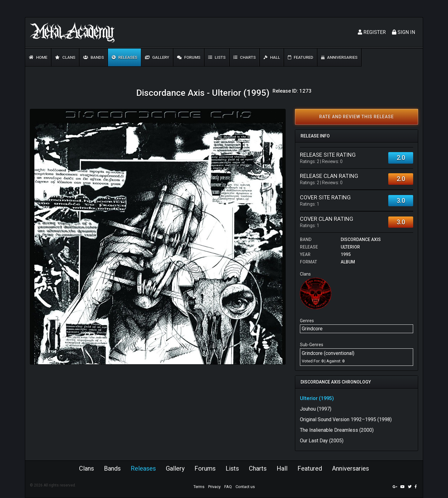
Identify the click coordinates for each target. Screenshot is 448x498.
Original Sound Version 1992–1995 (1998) (346, 419)
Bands (93, 57)
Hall (272, 57)
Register (372, 32)
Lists (217, 57)
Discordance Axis (361, 240)
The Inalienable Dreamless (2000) (337, 430)
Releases (124, 57)
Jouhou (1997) (316, 409)
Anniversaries (339, 57)
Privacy (214, 487)
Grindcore (312, 329)
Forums (189, 57)
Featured (301, 57)
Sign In (404, 32)
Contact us (245, 487)
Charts (245, 57)
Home (38, 57)
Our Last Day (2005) (322, 441)
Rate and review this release (357, 117)
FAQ (228, 487)
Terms (199, 487)
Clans (65, 57)
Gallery (157, 57)
